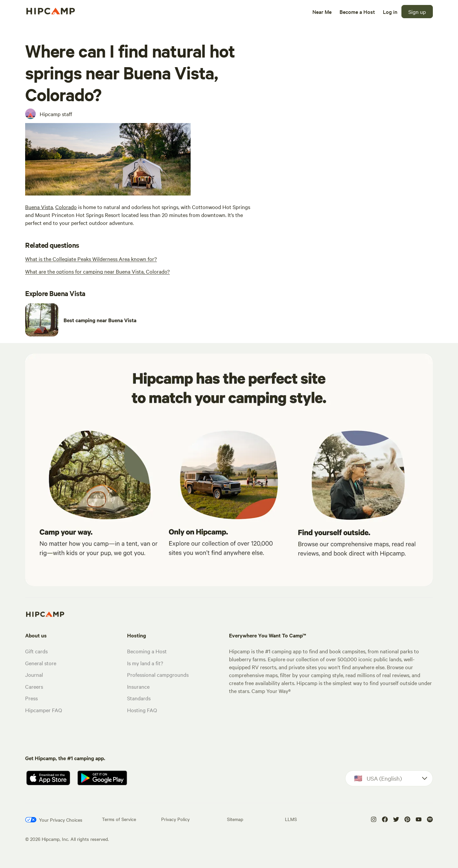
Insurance (138, 686)
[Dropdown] (389, 778)
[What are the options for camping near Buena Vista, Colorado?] (97, 271)
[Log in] (390, 12)
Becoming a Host (147, 651)
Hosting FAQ (142, 710)
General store (41, 663)
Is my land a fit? (145, 663)
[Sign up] (417, 12)
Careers (34, 686)
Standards (139, 698)
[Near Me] (322, 12)
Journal (34, 674)
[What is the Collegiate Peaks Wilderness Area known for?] (91, 259)
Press (31, 698)
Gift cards (36, 651)
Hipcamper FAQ (44, 710)
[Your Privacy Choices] (54, 820)
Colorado (66, 207)
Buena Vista (39, 207)
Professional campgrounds (158, 674)
